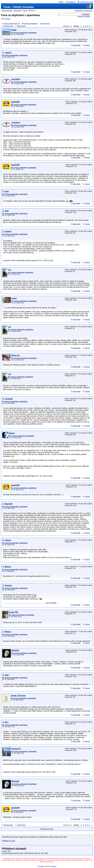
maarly (8, 53)
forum (42, 866)
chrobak (9, 399)
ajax (7, 191)
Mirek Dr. (16, 355)
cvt (9, 270)
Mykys (8, 567)
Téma (25, 10)
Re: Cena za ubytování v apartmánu (24, 33)
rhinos (8, 540)
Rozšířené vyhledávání (84, 16)
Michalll (15, 650)
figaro (12, 433)
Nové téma (46, 24)
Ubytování (17, 10)
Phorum (54, 866)
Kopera (8, 585)
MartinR (9, 504)
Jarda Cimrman (18, 696)
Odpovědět (77, 45)
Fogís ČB (13, 612)
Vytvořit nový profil (86, 2)
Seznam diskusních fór (12, 24)
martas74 (16, 749)
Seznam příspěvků (31, 24)
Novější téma (8, 26)
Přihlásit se (72, 2)
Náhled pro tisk (48, 829)
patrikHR (15, 102)
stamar (8, 19)
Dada (14, 30)
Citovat (87, 45)
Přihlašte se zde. (9, 841)
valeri (14, 298)
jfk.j (7, 722)
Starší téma (21, 26)
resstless (16, 79)
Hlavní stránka (7, 10)
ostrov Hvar (88, 10)
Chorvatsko (79, 10)
